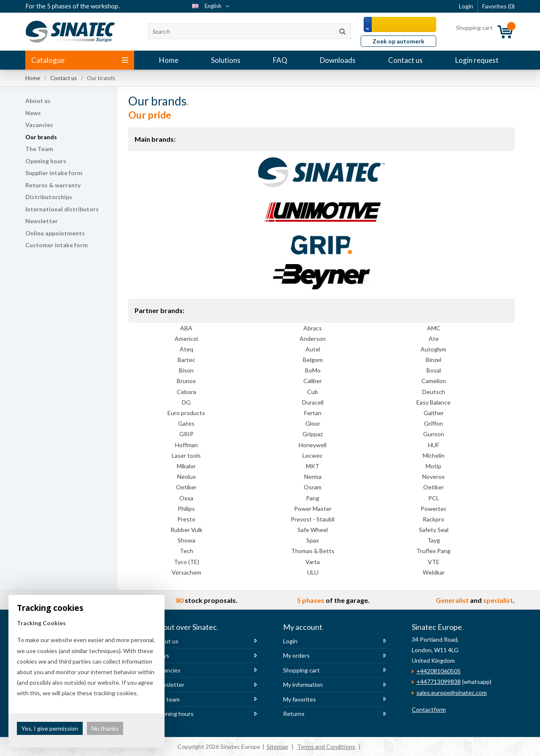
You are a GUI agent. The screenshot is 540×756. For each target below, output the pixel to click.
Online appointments (55, 233)
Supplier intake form (54, 173)
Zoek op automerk (398, 41)
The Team (39, 149)
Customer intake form (57, 245)
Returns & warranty (53, 185)
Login (290, 641)
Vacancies (39, 125)
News (33, 113)
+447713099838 (439, 682)
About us (38, 101)
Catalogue (80, 60)
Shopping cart (301, 670)
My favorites (300, 699)
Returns (294, 714)
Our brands (41, 137)
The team (167, 699)
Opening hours (46, 161)
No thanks (105, 728)
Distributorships (49, 197)
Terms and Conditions (326, 747)
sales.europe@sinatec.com (452, 693)
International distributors (62, 209)
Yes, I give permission (50, 728)
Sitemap (277, 747)
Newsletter (42, 221)
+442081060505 (439, 671)
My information (303, 684)
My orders (296, 655)
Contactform (429, 709)
